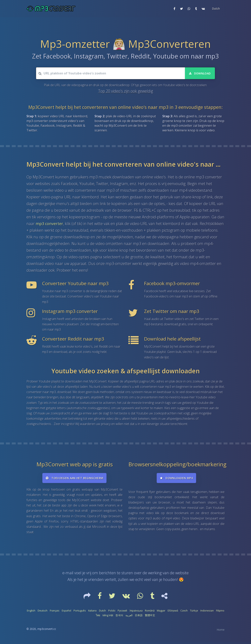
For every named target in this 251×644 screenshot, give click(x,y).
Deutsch (43, 613)
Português (80, 613)
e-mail (68, 575)
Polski (112, 613)
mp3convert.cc (47, 631)
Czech (184, 613)
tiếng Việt (108, 617)
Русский (122, 613)
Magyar (161, 613)
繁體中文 (150, 617)
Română (150, 613)
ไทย (98, 617)
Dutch (102, 613)
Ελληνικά (173, 613)
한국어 (119, 617)
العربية (129, 617)
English (31, 613)
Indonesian (207, 613)
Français (55, 613)
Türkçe (194, 613)
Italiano (92, 613)
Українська (136, 613)
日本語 (139, 617)
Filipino (220, 613)
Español (66, 613)
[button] (216, 9)
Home (221, 632)
